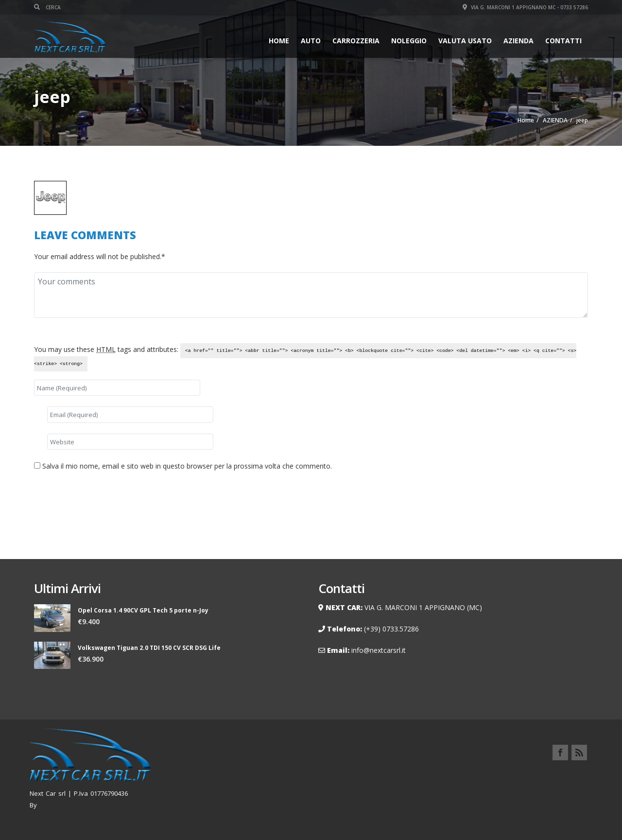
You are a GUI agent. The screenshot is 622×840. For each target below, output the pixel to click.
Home (279, 41)
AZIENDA (518, 41)
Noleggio (409, 41)
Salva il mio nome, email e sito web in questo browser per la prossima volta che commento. (187, 466)
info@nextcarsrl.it (379, 650)
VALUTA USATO (465, 41)
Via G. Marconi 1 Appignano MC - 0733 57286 (525, 7)
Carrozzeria (356, 41)
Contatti (563, 41)
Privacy (575, 775)
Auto (311, 41)
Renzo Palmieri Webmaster (80, 805)
